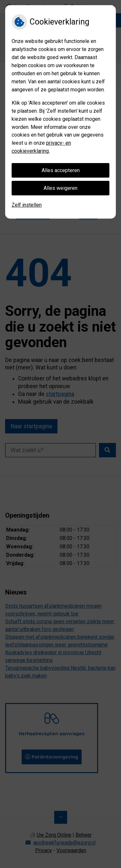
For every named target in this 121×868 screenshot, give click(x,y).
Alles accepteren (61, 170)
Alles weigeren (60, 188)
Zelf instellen (27, 205)
